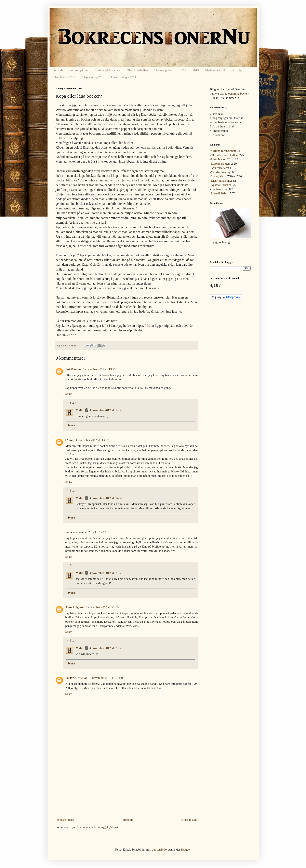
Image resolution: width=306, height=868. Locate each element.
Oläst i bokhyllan (137, 70)
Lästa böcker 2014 (64, 77)
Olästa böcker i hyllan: (225, 155)
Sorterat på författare (108, 70)
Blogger (186, 850)
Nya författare (220, 168)
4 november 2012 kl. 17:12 (90, 532)
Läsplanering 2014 (93, 77)
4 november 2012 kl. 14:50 (106, 410)
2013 (196, 70)
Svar (73, 403)
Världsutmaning (221, 172)
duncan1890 (159, 850)
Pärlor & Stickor (76, 678)
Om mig (237, 70)
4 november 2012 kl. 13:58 (92, 440)
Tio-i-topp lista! (164, 70)
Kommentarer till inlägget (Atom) (97, 827)
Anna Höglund (75, 607)
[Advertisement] (127, 786)
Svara (69, 394)
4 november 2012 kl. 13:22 (99, 369)
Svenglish (217, 176)
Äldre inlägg (189, 820)
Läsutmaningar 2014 (123, 77)
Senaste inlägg (65, 820)
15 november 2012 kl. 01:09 (106, 678)
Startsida (58, 70)
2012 (183, 70)
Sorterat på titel (79, 70)
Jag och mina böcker (236, 94)
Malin (80, 410)
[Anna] (70, 440)
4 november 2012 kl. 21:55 (106, 573)
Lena (69, 532)
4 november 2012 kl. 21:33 (102, 607)
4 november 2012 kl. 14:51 (106, 498)
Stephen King (219, 189)
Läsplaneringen (220, 164)
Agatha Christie (221, 185)
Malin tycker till (215, 70)
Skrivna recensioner (223, 151)
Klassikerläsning (221, 181)
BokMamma (74, 369)
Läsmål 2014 (219, 193)
